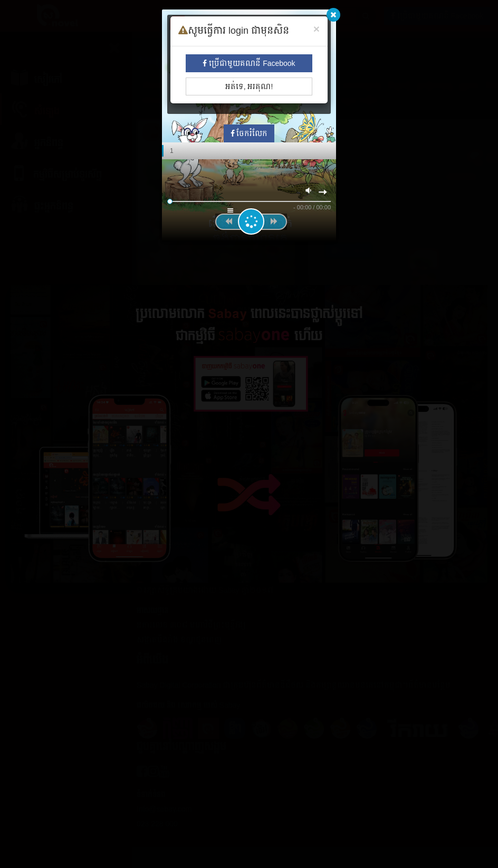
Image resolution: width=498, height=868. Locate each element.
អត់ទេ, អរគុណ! (249, 86)
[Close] (317, 29)
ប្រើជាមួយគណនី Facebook (249, 63)
